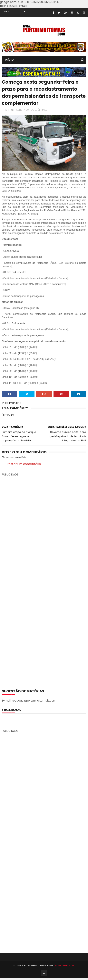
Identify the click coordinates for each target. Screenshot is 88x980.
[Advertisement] (44, 580)
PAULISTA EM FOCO (26, 110)
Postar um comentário (24, 464)
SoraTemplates (65, 967)
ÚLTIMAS (42, 110)
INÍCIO (9, 60)
